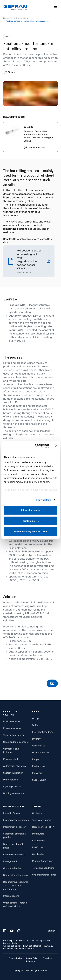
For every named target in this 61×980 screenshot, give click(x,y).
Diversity (37, 739)
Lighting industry (12, 787)
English (52, 931)
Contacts (37, 813)
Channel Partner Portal (44, 875)
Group (35, 718)
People (36, 759)
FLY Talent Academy (43, 732)
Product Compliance (43, 861)
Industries (16, 18)
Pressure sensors (12, 728)
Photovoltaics (10, 780)
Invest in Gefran (11, 813)
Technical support (41, 820)
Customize (31, 521)
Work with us (39, 746)
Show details (44, 500)
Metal (8, 37)
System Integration (13, 773)
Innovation (38, 773)
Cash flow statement (14, 855)
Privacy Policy (15, 958)
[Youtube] (14, 930)
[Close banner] (56, 446)
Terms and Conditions (43, 868)
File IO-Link (38, 847)
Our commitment (41, 753)
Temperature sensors (14, 735)
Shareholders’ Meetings (16, 875)
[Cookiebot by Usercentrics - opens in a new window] (36, 446)
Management (10, 861)
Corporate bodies (12, 868)
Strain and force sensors (16, 742)
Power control (10, 759)
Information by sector (14, 827)
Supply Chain (39, 780)
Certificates (38, 854)
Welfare (36, 725)
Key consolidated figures (16, 820)
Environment (39, 766)
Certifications (39, 841)
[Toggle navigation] (56, 8)
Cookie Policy (32, 958)
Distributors (38, 834)
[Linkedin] (7, 930)
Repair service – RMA (43, 827)
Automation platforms (14, 766)
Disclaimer (48, 958)
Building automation (14, 793)
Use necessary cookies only (30, 532)
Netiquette (30, 961)
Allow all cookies (30, 510)
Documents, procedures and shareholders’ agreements (16, 886)
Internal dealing (11, 896)
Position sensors (12, 721)
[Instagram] (21, 930)
